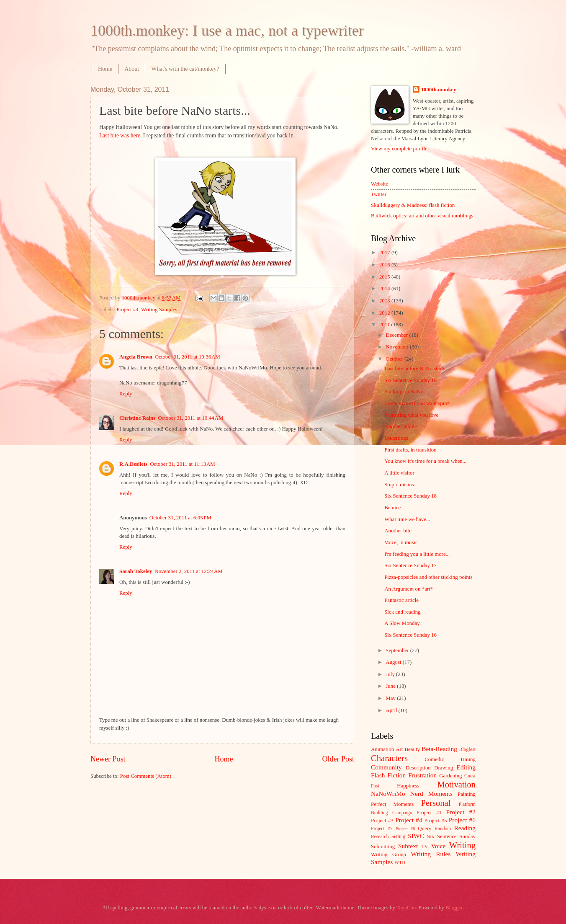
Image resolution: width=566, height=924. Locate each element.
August (394, 662)
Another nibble (401, 426)
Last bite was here (120, 136)
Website (379, 184)
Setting (398, 837)
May (391, 698)
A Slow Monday (402, 623)
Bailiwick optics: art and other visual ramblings (422, 216)
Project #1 (429, 813)
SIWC (416, 836)
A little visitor (399, 473)
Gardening (450, 776)
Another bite (398, 531)
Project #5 (436, 821)
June (391, 686)
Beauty (412, 749)
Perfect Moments (392, 804)
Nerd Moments (431, 794)
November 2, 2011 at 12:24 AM (188, 571)
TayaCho (406, 908)
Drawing (444, 768)
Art (399, 749)
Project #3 (382, 821)
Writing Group (388, 854)
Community (386, 767)
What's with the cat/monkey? (185, 69)
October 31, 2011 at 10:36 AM (188, 357)
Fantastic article (401, 600)
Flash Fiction (388, 775)
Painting (467, 794)
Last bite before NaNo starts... (417, 369)
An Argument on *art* (409, 589)
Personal (436, 803)
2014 (385, 289)
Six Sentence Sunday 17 (410, 565)
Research (380, 837)
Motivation (456, 785)
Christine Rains (137, 418)
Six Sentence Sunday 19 (410, 380)
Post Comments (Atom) (146, 776)
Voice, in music (401, 542)
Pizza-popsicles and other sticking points (428, 577)
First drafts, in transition (410, 450)
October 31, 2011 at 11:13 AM (183, 464)
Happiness (408, 786)
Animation (382, 749)
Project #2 (461, 812)
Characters (389, 758)
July (391, 674)
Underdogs (396, 438)
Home (105, 69)
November (398, 347)
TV (425, 847)
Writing (462, 845)
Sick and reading (403, 612)
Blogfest (467, 750)
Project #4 (127, 310)
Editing (466, 767)
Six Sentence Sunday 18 (410, 496)
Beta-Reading (439, 749)
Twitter (379, 194)
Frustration (422, 775)
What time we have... (407, 519)
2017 (385, 253)
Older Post (338, 759)
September (398, 650)
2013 (385, 301)
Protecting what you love (411, 415)
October (395, 359)
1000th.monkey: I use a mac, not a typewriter (227, 31)
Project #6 (462, 820)
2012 (385, 313)
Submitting (383, 847)
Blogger (454, 908)
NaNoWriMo (388, 794)
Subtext (408, 846)
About (132, 69)
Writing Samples (159, 310)
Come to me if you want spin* (417, 403)
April (392, 710)
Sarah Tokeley (136, 571)
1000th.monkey (439, 90)
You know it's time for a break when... (425, 461)
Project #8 (405, 829)
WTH (400, 863)
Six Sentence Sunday (451, 836)
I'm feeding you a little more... (417, 554)
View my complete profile (399, 149)
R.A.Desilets (133, 464)
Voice (439, 846)
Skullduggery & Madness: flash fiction (413, 205)
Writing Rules (431, 854)
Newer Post (108, 759)
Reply (126, 394)
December (397, 335)
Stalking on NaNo (404, 392)
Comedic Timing (450, 759)
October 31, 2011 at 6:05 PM (180, 518)
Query (424, 829)
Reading (465, 828)
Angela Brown (136, 357)
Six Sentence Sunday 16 (410, 635)
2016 (385, 265)
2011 (385, 325)
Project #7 (382, 829)
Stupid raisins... (401, 485)
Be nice (392, 508)
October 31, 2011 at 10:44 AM (190, 418)
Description (418, 768)
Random (443, 829)
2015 (385, 277)
